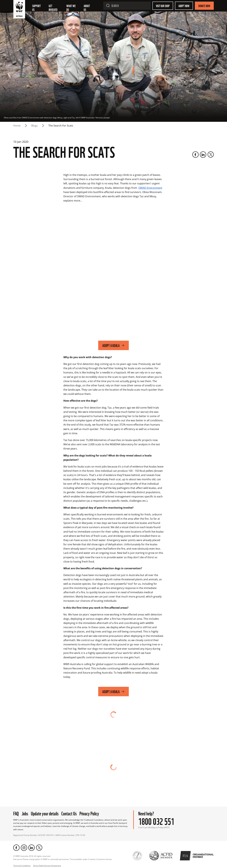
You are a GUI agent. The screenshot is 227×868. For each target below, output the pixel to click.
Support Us (37, 8)
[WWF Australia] (19, 10)
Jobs (25, 813)
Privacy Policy (89, 813)
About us (87, 8)
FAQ (16, 813)
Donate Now (204, 6)
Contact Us (69, 813)
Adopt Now (184, 6)
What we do (71, 8)
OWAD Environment (150, 188)
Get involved (53, 8)
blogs (34, 126)
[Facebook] (195, 155)
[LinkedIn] (203, 155)
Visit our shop (163, 6)
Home (17, 126)
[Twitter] (211, 155)
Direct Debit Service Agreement (47, 866)
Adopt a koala (113, 345)
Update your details (45, 813)
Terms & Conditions (22, 866)
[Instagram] (24, 848)
